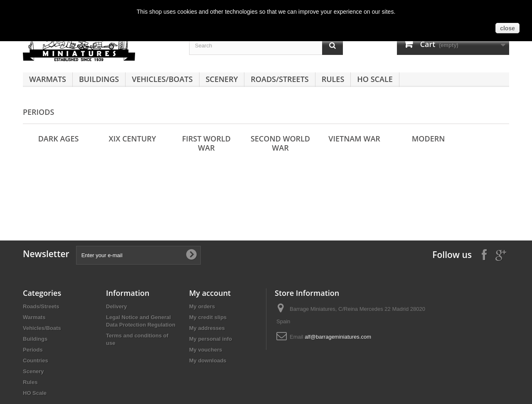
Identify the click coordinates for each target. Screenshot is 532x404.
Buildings (99, 79)
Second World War (280, 143)
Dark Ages (59, 139)
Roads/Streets (280, 79)
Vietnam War (354, 139)
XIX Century (133, 139)
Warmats (48, 79)
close (507, 28)
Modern (429, 139)
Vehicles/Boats (162, 79)
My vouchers (206, 350)
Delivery (117, 306)
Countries (36, 361)
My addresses (207, 328)
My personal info (211, 339)
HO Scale (375, 79)
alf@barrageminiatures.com (338, 337)
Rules (333, 79)
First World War (206, 143)
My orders (202, 306)
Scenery (222, 79)
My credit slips (208, 317)
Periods (33, 350)
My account (210, 293)
